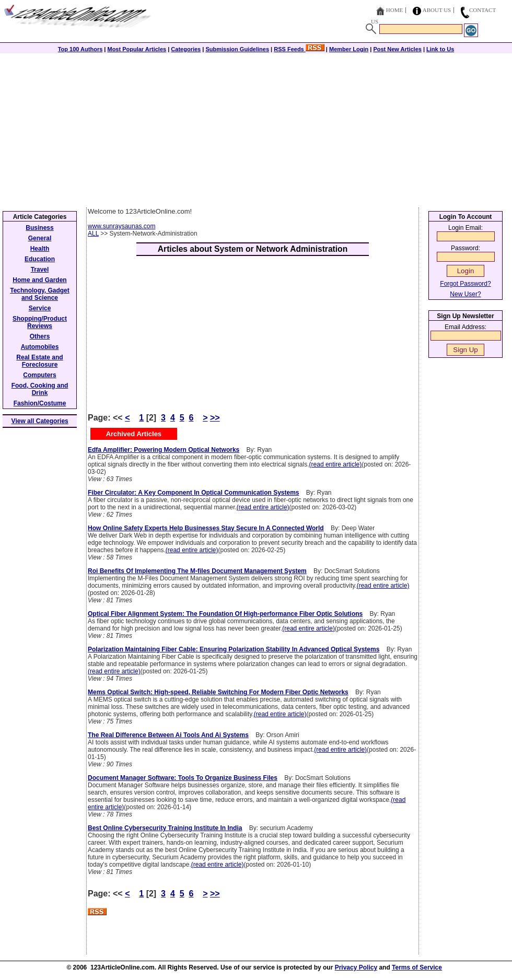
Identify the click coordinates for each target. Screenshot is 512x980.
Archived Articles (134, 434)
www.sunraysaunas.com (121, 226)
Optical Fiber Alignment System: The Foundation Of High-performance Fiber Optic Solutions (225, 614)
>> (215, 418)
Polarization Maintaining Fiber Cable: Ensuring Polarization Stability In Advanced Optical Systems (234, 649)
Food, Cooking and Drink (40, 389)
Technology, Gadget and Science (40, 294)
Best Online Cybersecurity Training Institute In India (165, 828)
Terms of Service (417, 967)
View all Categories (40, 421)
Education (40, 259)
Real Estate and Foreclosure (39, 361)
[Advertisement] (256, 129)
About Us (437, 10)
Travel (40, 270)
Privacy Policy (356, 967)
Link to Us (440, 49)
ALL (93, 234)
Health (40, 249)
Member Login (349, 49)
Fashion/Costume (40, 403)
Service (40, 308)
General (40, 238)
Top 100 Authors (80, 49)
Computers (39, 375)
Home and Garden (39, 280)
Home (394, 10)
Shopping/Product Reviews (40, 322)
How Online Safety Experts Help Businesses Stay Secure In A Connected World (206, 528)
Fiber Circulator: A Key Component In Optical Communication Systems (194, 493)
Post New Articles (397, 49)
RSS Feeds (299, 49)
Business (39, 228)
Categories (186, 49)
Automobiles (40, 347)
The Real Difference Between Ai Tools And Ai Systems (168, 735)
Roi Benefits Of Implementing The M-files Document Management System (197, 571)
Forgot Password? (465, 284)
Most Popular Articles (137, 49)
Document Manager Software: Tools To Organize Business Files (183, 778)
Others (40, 336)
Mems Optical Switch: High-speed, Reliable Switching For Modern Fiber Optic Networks (218, 692)
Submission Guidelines (237, 49)
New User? (465, 294)
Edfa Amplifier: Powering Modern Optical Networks (164, 450)
